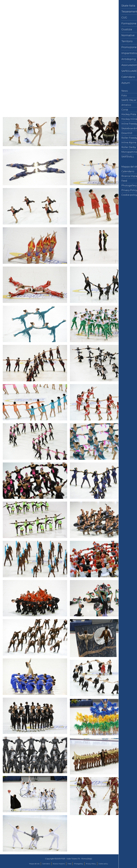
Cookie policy (103, 864)
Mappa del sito (34, 864)
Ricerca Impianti (59, 864)
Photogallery (79, 864)
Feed (69, 864)
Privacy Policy (91, 864)
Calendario (46, 864)
